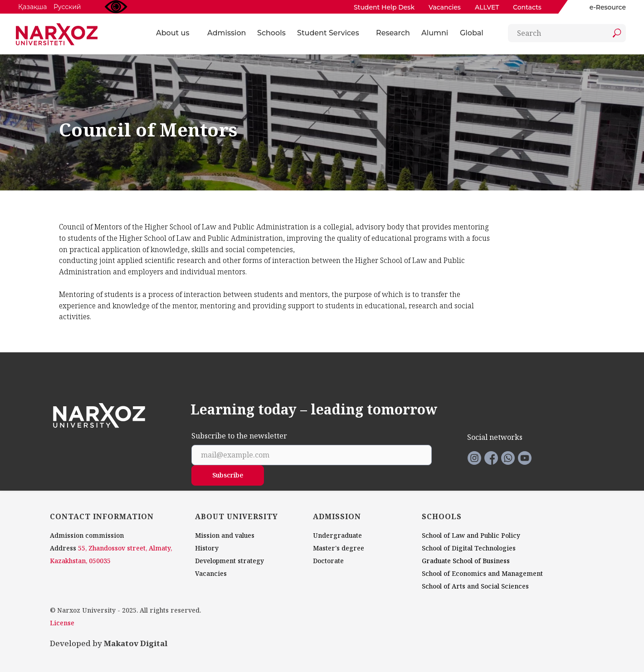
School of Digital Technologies (469, 548)
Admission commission (87, 535)
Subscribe (228, 475)
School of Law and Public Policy (471, 535)
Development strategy (229, 561)
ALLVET (487, 7)
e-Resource (608, 7)
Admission (227, 33)
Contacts (527, 7)
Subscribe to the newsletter (239, 436)
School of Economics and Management (482, 573)
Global (472, 33)
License (62, 623)
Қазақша (32, 7)
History (207, 548)
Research (393, 33)
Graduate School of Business (466, 561)
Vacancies (445, 7)
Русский (67, 7)
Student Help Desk (384, 7)
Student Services (328, 33)
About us (173, 33)
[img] (579, 7)
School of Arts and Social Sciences (475, 586)
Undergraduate (337, 535)
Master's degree (339, 548)
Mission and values (225, 535)
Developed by (109, 643)
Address (63, 548)
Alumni (435, 33)
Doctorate (328, 561)
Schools (271, 33)
